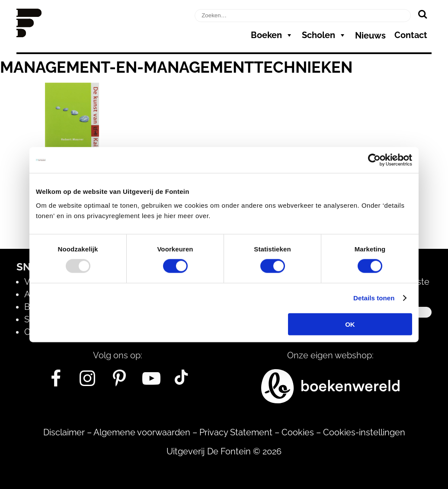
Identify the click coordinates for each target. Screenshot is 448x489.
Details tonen (374, 298)
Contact (411, 35)
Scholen (324, 35)
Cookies (298, 432)
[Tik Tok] (181, 382)
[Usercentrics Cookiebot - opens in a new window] (374, 160)
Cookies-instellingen (364, 432)
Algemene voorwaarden (142, 432)
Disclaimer (64, 432)
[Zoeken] (422, 14)
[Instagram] (88, 382)
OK (350, 324)
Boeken (272, 35)
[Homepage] (29, 34)
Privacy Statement (236, 432)
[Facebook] (56, 382)
